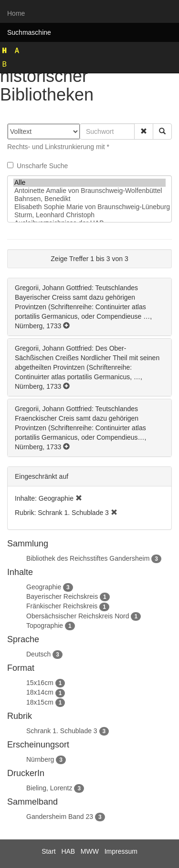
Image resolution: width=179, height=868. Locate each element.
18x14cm (40, 692)
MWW (90, 851)
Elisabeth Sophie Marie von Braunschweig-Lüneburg (89, 207)
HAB (68, 851)
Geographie (44, 587)
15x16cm (40, 683)
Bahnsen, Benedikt (89, 199)
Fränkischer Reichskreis (62, 606)
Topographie (45, 626)
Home (16, 13)
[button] (144, 131)
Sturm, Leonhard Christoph (89, 215)
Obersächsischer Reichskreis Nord (78, 616)
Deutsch (38, 654)
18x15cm (40, 702)
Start (49, 851)
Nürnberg (40, 759)
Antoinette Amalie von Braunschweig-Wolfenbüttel (89, 191)
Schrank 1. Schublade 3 (62, 731)
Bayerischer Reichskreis (62, 596)
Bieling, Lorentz (49, 788)
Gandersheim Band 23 (60, 817)
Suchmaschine (29, 32)
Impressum (121, 851)
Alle (89, 183)
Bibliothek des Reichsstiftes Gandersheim (88, 558)
